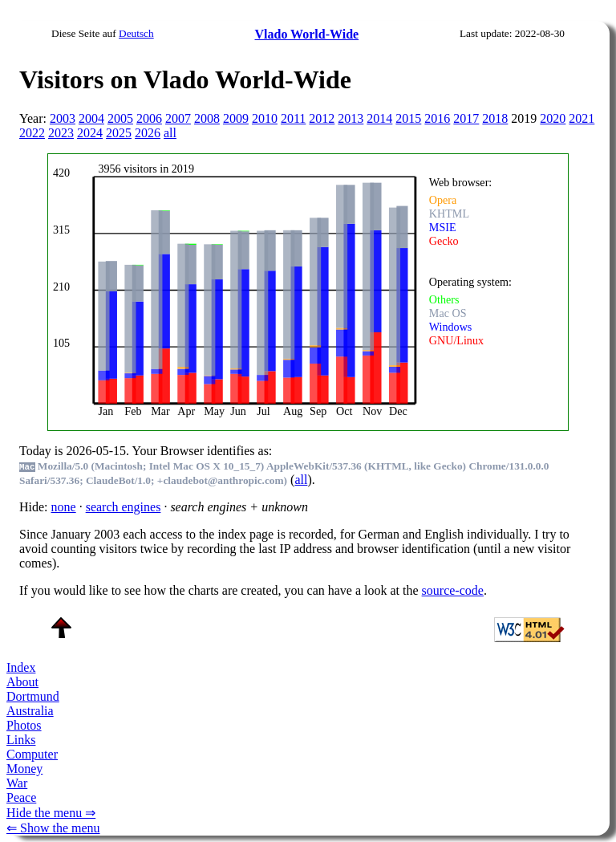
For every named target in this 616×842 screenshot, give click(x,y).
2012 (322, 118)
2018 (495, 118)
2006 (149, 118)
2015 (408, 118)
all (170, 133)
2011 (293, 118)
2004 (91, 118)
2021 (582, 118)
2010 (265, 118)
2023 (61, 133)
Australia (30, 711)
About (22, 682)
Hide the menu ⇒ (51, 813)
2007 (178, 118)
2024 (90, 133)
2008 (207, 118)
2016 (437, 118)
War (17, 783)
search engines (124, 507)
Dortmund (33, 696)
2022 (32, 133)
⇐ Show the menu (53, 828)
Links (21, 740)
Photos (24, 725)
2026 (148, 133)
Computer (32, 754)
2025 (119, 133)
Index (21, 667)
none (64, 507)
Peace (21, 797)
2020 (553, 118)
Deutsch (136, 33)
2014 (379, 118)
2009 (236, 118)
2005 (120, 118)
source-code (453, 590)
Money (24, 769)
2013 (351, 118)
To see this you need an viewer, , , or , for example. (298, 290)
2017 (466, 118)
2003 (63, 118)
